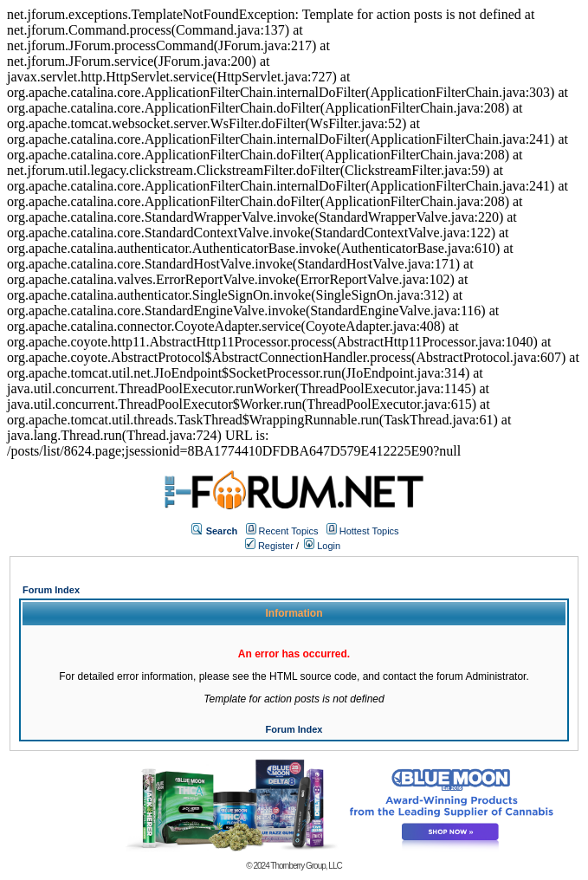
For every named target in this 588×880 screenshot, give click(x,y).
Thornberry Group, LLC (306, 866)
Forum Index (51, 590)
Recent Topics (289, 531)
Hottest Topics (369, 531)
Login (322, 546)
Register (269, 546)
